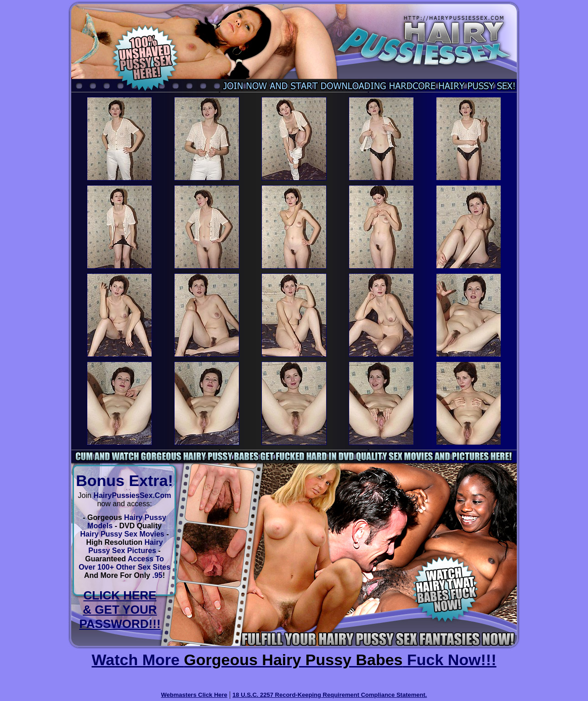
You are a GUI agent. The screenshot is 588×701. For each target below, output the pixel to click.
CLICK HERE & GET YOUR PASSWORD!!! (120, 610)
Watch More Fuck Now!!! (294, 660)
